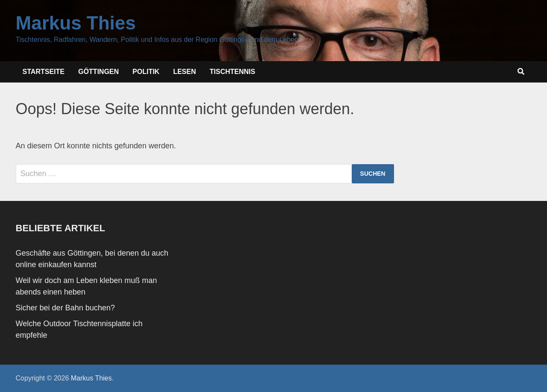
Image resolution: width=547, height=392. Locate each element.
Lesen (184, 72)
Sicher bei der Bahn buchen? (65, 308)
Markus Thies (76, 23)
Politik (146, 72)
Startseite (44, 72)
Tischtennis (233, 72)
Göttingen (99, 72)
